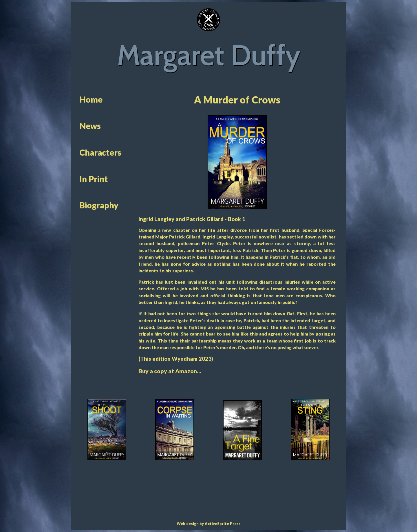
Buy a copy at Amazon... (170, 371)
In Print (94, 179)
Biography (99, 205)
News (90, 126)
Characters (100, 152)
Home (91, 99)
